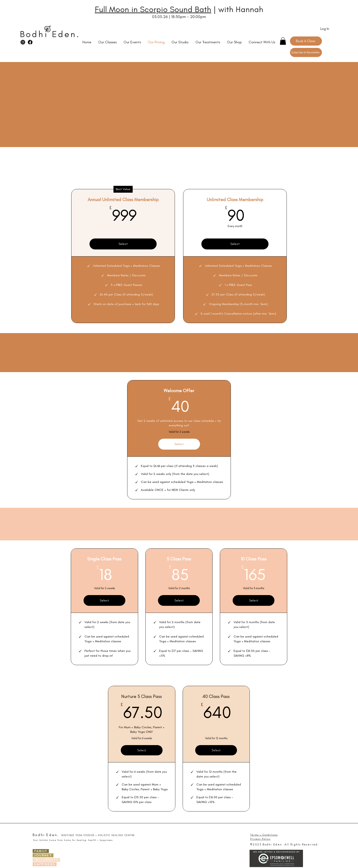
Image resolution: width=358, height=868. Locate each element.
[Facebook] (30, 42)
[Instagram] (23, 42)
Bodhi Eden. (46, 835)
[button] (283, 41)
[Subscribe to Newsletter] (306, 52)
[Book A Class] (306, 41)
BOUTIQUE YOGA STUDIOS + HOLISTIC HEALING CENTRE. (99, 835)
